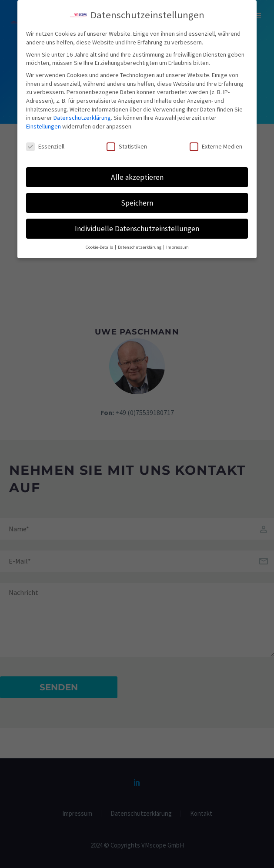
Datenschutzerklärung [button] (140, 243)
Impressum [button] (177, 243)
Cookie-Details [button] (100, 243)
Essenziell (45, 142)
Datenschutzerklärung (82, 113)
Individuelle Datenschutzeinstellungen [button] (137, 224)
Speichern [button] (137, 199)
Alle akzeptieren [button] (137, 173)
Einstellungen (43, 122)
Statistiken (127, 142)
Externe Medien (216, 142)
